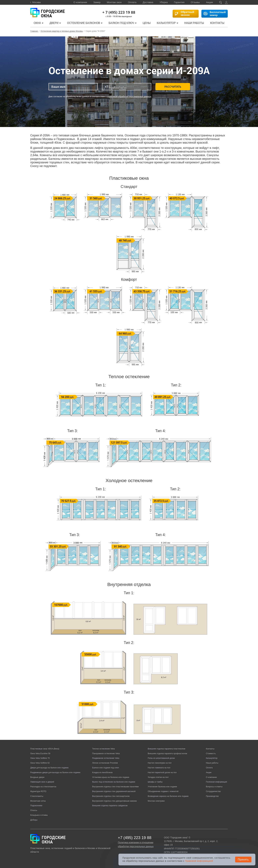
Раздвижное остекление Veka (106, 758)
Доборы (34, 820)
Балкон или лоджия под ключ (106, 768)
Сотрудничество (213, 791)
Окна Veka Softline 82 (40, 763)
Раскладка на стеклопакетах (43, 787)
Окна (38, 23)
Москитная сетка (38, 801)
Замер (97, 2)
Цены (147, 23)
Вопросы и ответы (214, 787)
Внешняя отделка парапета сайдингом (110, 806)
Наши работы (194, 23)
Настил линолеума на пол (160, 763)
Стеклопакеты (37, 796)
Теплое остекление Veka (103, 749)
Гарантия (179, 2)
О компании (80, 2)
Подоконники (36, 806)
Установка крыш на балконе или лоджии (111, 777)
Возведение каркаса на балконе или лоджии (168, 796)
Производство (212, 796)
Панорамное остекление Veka (106, 754)
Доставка (148, 2)
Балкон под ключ (123, 23)
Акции (209, 2)
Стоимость (211, 754)
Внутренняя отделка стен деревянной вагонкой (114, 791)
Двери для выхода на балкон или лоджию (49, 768)
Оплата (132, 2)
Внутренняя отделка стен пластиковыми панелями (115, 787)
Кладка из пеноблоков (102, 772)
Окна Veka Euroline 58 (40, 754)
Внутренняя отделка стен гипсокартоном (111, 796)
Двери (55, 23)
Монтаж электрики (156, 801)
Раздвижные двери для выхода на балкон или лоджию (55, 772)
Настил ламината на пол (159, 768)
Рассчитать (173, 87)
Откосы (34, 810)
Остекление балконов (85, 23)
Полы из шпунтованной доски (161, 758)
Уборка (164, 2)
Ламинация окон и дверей (42, 782)
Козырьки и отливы (39, 815)
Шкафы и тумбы (155, 782)
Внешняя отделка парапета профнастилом (167, 754)
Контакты (217, 23)
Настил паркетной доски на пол (162, 772)
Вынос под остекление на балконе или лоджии (114, 782)
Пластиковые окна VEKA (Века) (45, 749)
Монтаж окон (114, 2)
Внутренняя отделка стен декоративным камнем (114, 801)
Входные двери (37, 777)
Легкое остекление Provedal (105, 763)
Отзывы (195, 2)
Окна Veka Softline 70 (40, 758)
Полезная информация (216, 782)
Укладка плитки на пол (158, 777)
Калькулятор (168, 23)
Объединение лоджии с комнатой (163, 791)
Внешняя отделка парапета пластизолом (167, 749)
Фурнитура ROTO (38, 791)
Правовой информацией (199, 861)
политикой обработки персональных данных (129, 96)
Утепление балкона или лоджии (162, 787)
